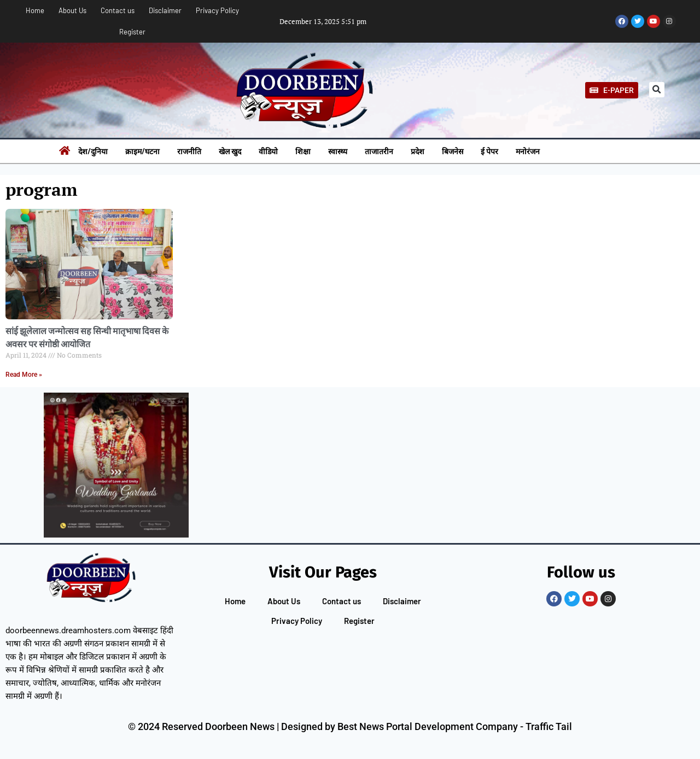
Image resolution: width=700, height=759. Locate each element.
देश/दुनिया (93, 151)
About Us (72, 10)
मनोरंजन (528, 151)
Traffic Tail (549, 726)
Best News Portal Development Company (428, 726)
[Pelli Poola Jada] (116, 465)
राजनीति (189, 151)
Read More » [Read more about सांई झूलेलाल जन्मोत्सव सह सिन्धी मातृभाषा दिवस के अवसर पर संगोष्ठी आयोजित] (24, 375)
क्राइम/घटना (142, 151)
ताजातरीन (379, 151)
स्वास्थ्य (338, 151)
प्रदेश (418, 151)
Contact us (118, 10)
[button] (657, 90)
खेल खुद (230, 151)
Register (132, 32)
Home (35, 10)
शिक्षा (303, 151)
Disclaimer (165, 10)
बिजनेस (453, 151)
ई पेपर (489, 151)
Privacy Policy (217, 10)
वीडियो (268, 151)
